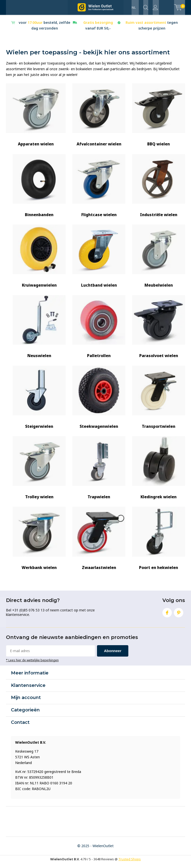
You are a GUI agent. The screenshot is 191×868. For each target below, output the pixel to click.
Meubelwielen (159, 261)
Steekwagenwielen (99, 402)
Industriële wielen (159, 190)
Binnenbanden (39, 190)
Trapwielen (99, 473)
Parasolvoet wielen (159, 331)
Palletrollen (99, 331)
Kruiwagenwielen (39, 261)
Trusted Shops (130, 864)
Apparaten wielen (36, 120)
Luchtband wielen (99, 261)
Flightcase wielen (99, 190)
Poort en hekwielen (159, 543)
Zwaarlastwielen (99, 543)
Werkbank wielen (39, 543)
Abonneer (113, 655)
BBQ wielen (159, 120)
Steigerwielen (39, 402)
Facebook (167, 616)
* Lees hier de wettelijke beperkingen (32, 665)
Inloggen (155, 7)
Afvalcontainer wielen (99, 120)
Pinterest (179, 616)
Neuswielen (39, 331)
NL (134, 7)
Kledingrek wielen (159, 473)
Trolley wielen (39, 473)
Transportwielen (159, 402)
